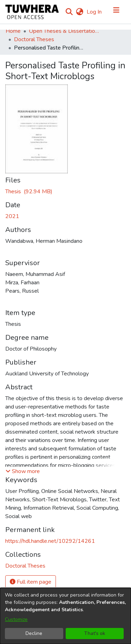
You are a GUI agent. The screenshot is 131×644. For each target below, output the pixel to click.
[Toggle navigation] (116, 12)
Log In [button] (94, 12)
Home (13, 31)
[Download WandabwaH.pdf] (29, 192)
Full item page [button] (31, 582)
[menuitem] (79, 12)
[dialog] (65, 616)
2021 (12, 216)
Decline (34, 633)
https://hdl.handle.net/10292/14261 (50, 541)
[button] (23, 471)
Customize (16, 619)
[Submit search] (69, 12)
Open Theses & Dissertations (64, 31)
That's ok (95, 633)
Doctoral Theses (34, 39)
